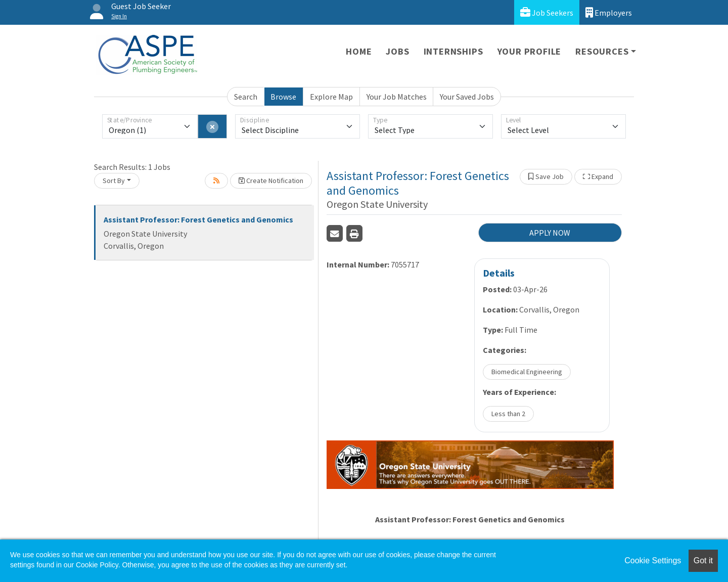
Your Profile (530, 51)
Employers (609, 12)
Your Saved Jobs (467, 97)
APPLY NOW (550, 233)
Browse (283, 97)
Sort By (114, 181)
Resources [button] (602, 51)
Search (246, 97)
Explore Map (331, 97)
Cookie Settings (653, 561)
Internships (453, 51)
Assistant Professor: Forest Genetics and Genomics (198, 219)
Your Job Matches (397, 97)
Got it (703, 561)
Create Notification (271, 181)
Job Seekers (547, 12)
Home (359, 51)
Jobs (397, 51)
